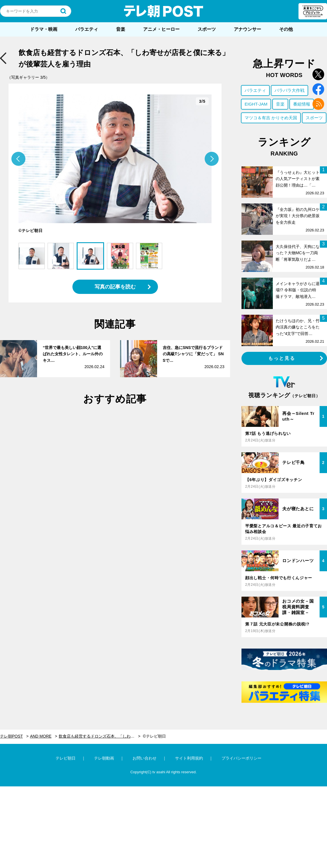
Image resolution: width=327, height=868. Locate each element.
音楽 (121, 29)
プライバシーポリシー (241, 758)
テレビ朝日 (66, 758)
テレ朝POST (164, 11)
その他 (286, 29)
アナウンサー (247, 29)
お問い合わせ (145, 758)
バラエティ (87, 29)
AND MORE (41, 736)
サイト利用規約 (189, 758)
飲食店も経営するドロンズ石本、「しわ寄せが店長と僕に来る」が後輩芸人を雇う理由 (100, 736)
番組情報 (302, 104)
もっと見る (282, 358)
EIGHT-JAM (256, 104)
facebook (318, 89)
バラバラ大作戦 (290, 90)
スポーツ (207, 29)
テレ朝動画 (104, 758)
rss (318, 104)
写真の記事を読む (115, 287)
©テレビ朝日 (154, 736)
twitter (318, 74)
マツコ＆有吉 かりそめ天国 (271, 118)
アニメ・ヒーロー (161, 29)
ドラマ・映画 (44, 29)
